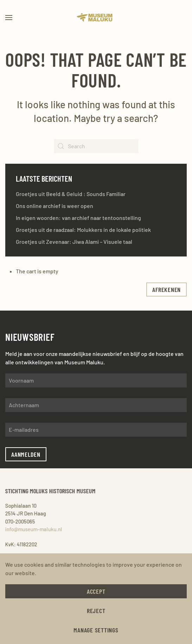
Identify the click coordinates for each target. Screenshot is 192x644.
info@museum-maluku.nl (33, 529)
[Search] (96, 146)
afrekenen (167, 290)
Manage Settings (96, 630)
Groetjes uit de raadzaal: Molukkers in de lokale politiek (83, 230)
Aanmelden (26, 454)
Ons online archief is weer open (55, 206)
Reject (96, 611)
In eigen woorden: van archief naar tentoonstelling (78, 218)
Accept (96, 591)
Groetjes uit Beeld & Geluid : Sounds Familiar (71, 194)
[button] (9, 18)
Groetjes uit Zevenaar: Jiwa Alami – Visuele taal (74, 242)
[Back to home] (96, 18)
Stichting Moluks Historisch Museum (50, 491)
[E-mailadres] (96, 430)
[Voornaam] (96, 380)
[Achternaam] (96, 405)
